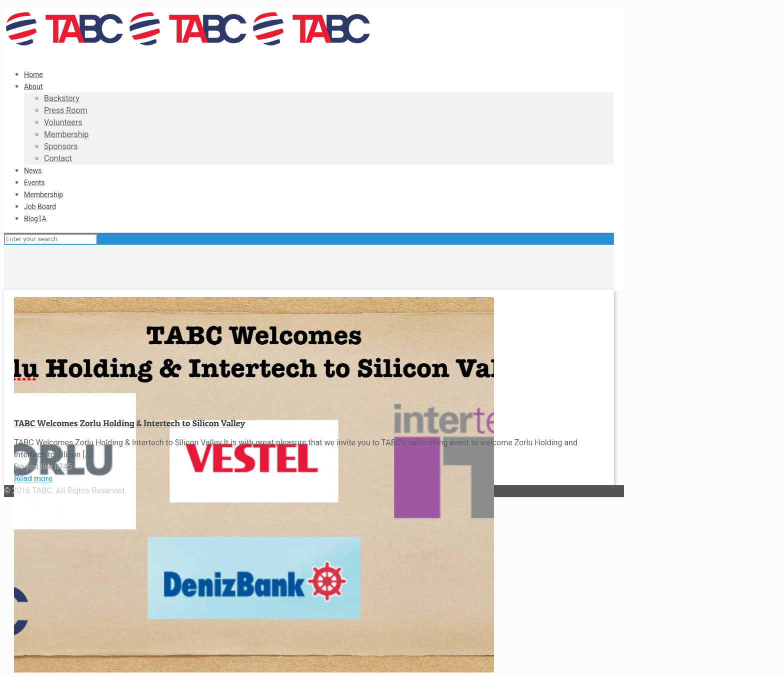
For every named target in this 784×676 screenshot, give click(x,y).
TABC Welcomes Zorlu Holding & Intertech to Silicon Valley (130, 423)
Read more (33, 479)
